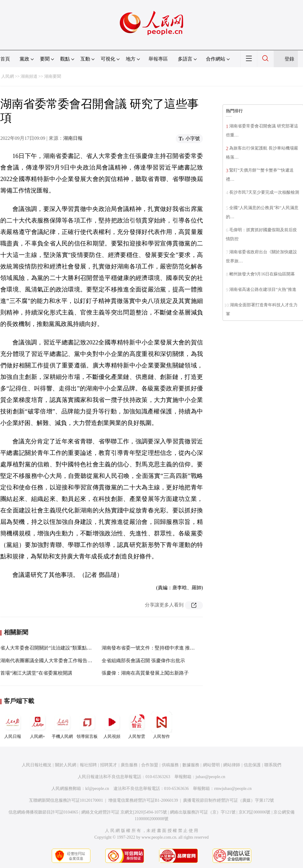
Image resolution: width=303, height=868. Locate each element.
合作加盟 (150, 765)
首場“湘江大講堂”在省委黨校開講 (36, 673)
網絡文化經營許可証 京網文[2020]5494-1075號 (124, 812)
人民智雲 (137, 725)
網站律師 (232, 765)
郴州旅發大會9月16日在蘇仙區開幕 (262, 274)
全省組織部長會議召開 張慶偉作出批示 (143, 661)
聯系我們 (273, 765)
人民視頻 (112, 725)
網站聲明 (211, 765)
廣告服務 (129, 765)
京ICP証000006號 (255, 812)
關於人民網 (66, 765)
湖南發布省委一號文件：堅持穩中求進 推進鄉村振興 (158, 648)
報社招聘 (88, 765)
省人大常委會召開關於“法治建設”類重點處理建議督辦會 (60, 648)
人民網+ (37, 725)
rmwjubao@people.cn (233, 789)
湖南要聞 (53, 76)
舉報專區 (158, 59)
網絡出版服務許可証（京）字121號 (203, 812)
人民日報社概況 (37, 765)
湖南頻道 (29, 76)
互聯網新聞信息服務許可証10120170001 (66, 800)
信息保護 (252, 765)
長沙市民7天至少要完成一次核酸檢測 (264, 192)
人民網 (8, 76)
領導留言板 (87, 725)
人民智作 (161, 725)
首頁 (5, 59)
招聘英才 (109, 765)
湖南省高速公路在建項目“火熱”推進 (263, 289)
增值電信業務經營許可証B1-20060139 (143, 800)
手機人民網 (62, 725)
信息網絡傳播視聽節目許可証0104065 (43, 812)
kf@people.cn (97, 789)
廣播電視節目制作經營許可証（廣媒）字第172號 (228, 800)
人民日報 (13, 725)
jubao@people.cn (210, 777)
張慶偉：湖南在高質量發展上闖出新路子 (145, 673)
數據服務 (191, 765)
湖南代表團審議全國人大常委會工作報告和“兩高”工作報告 (63, 661)
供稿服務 (170, 765)
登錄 (289, 59)
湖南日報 (73, 138)
